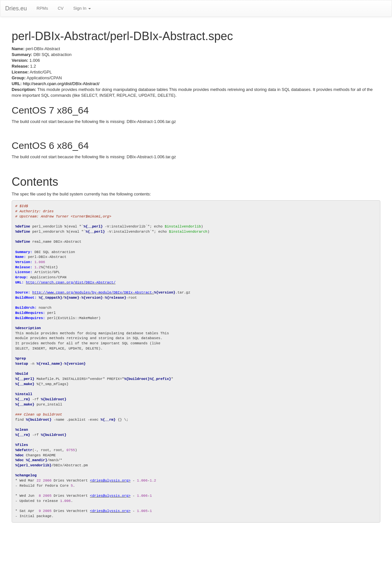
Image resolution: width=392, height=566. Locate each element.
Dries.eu (16, 8)
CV (60, 8)
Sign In (82, 8)
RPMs (42, 8)
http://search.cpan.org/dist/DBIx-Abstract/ (61, 84)
